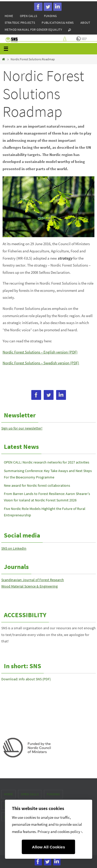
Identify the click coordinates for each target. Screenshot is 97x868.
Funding (50, 16)
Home (9, 16)
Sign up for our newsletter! (22, 428)
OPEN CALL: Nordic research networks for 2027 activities (47, 462)
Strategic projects (20, 23)
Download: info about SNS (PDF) (26, 679)
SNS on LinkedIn (14, 548)
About (85, 23)
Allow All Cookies (49, 847)
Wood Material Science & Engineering (29, 586)
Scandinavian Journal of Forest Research (33, 580)
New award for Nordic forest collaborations (37, 485)
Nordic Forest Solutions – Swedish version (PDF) (41, 363)
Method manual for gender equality (33, 30)
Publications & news (58, 23)
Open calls (29, 16)
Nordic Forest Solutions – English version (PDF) (40, 352)
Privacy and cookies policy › (60, 832)
